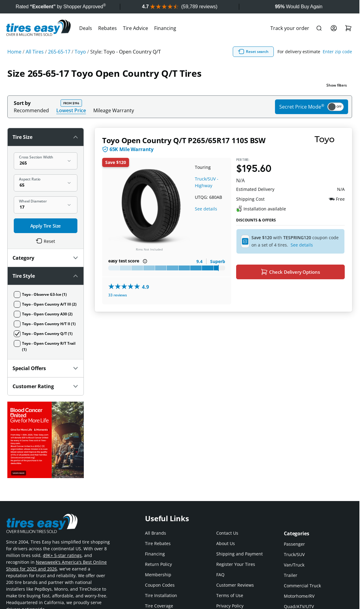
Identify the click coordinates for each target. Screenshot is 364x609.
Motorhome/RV (299, 596)
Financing (165, 28)
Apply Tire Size (46, 226)
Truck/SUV (294, 554)
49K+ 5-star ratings (62, 555)
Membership (158, 575)
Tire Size (46, 137)
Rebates (108, 28)
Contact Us (227, 533)
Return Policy (158, 564)
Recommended (31, 110)
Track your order (290, 28)
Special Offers (46, 368)
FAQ (220, 575)
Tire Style (46, 276)
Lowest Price (71, 110)
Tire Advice (136, 28)
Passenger (294, 544)
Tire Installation (161, 595)
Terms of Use (230, 595)
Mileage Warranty (114, 110)
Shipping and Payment (240, 554)
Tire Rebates (158, 543)
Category (46, 258)
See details (206, 209)
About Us (226, 543)
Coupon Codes (160, 585)
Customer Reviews (235, 585)
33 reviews (118, 295)
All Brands (156, 533)
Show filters (337, 85)
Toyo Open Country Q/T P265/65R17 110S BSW (184, 140)
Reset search (253, 52)
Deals (86, 28)
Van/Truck (294, 565)
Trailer (291, 575)
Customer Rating (46, 386)
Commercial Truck (302, 586)
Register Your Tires (236, 564)
